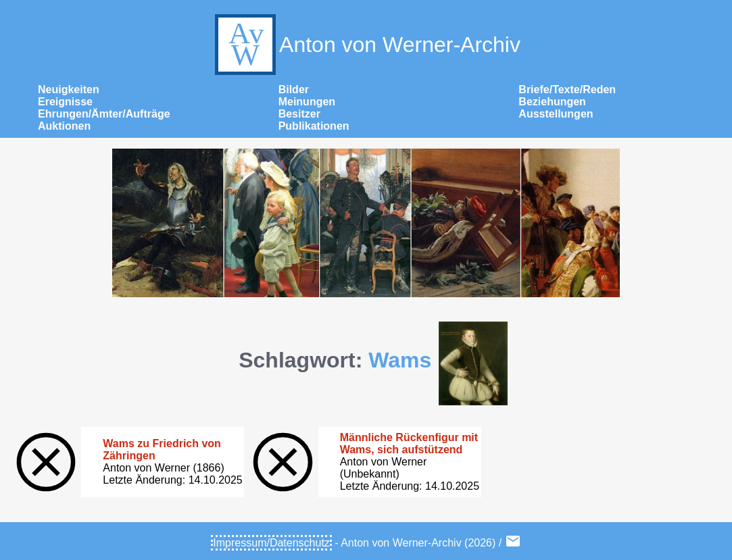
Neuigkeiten (69, 90)
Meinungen (307, 102)
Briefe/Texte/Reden (567, 90)
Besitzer (299, 114)
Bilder (294, 90)
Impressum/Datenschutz (271, 543)
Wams (400, 360)
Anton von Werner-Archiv (366, 45)
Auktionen (64, 126)
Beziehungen (552, 102)
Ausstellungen (556, 114)
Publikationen (314, 126)
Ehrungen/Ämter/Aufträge (104, 114)
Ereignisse (65, 102)
